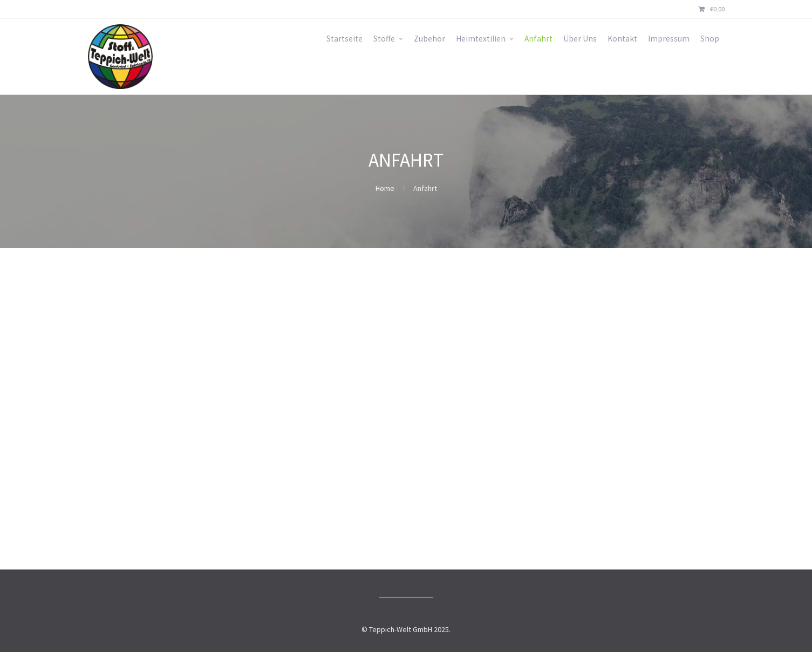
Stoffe (384, 39)
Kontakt (622, 39)
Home (385, 188)
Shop (710, 39)
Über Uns (580, 39)
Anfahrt (538, 39)
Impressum (669, 39)
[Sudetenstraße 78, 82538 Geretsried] (406, 409)
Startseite (344, 39)
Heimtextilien (481, 39)
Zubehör (429, 39)
